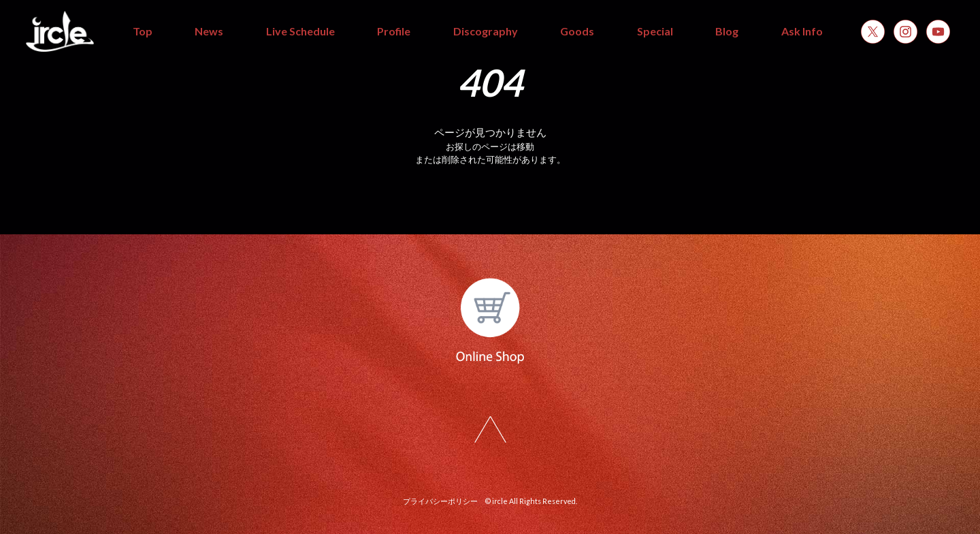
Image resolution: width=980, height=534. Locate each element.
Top (143, 31)
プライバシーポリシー (440, 501)
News (209, 31)
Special (655, 31)
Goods (577, 31)
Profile (394, 31)
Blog (727, 31)
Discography (486, 31)
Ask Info (802, 31)
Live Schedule (300, 31)
